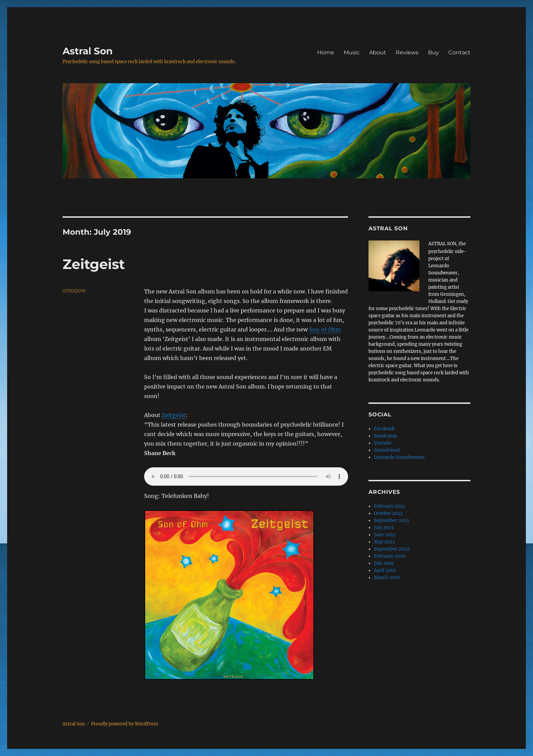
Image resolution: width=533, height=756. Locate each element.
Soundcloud (387, 450)
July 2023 (384, 528)
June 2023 (385, 535)
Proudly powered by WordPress (125, 724)
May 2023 (384, 542)
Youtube (383, 443)
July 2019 (384, 563)
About (378, 52)
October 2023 (388, 513)
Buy (433, 52)
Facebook (384, 429)
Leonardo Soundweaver (399, 457)
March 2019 (387, 578)
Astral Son (88, 51)
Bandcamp (385, 436)
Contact (459, 52)
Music (352, 52)
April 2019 (385, 570)
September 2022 (392, 549)
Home (326, 52)
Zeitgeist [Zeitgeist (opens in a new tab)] (174, 415)
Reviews (407, 52)
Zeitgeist (94, 264)
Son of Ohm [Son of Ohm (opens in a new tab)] (325, 329)
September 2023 (391, 520)
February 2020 (390, 556)
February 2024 (390, 506)
